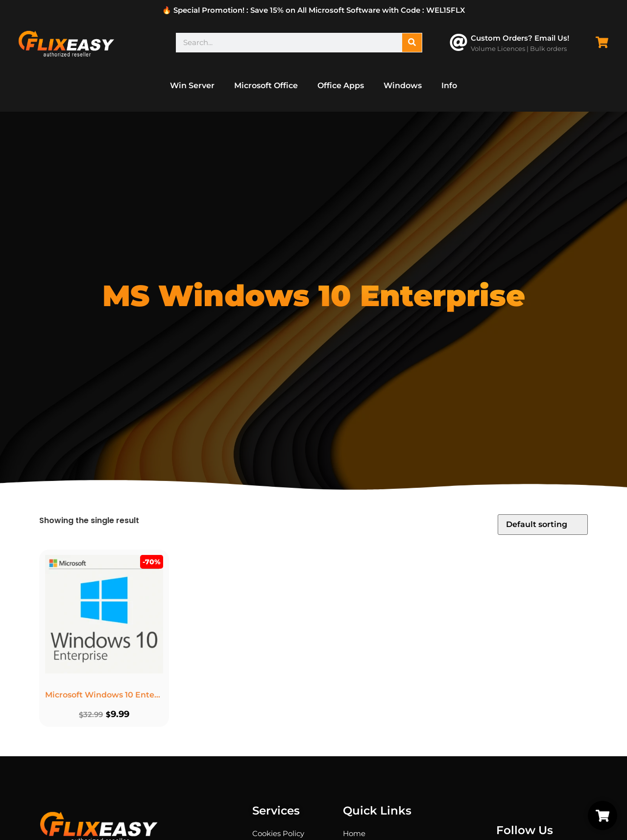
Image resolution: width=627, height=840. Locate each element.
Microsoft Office (266, 85)
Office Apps (341, 85)
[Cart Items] (604, 42)
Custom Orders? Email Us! (520, 38)
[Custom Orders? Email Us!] (458, 43)
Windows (403, 85)
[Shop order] (543, 525)
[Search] (412, 43)
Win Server (192, 85)
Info (449, 85)
